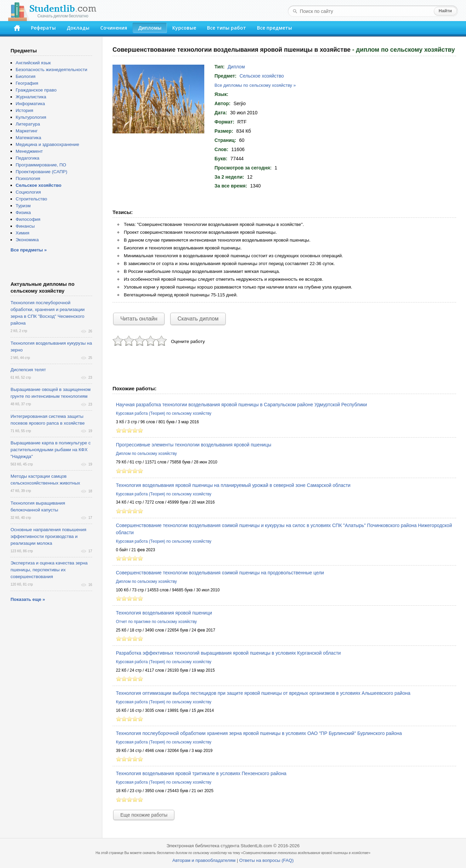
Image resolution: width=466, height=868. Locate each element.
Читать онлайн (139, 319)
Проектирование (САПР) (41, 172)
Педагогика (28, 158)
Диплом (236, 67)
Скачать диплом (198, 319)
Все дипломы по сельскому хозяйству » (255, 85)
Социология (28, 192)
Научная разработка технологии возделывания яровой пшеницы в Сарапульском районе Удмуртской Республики (241, 405)
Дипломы (150, 28)
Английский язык (33, 63)
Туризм (23, 206)
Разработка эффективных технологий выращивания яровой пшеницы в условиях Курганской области (228, 653)
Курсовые (184, 28)
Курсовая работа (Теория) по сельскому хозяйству (164, 413)
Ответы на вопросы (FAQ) (266, 860)
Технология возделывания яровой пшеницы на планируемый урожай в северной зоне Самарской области (233, 485)
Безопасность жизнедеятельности (51, 70)
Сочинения (114, 28)
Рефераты (43, 28)
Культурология (31, 117)
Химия (22, 233)
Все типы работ (227, 28)
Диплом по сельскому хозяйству (146, 454)
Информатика (30, 104)
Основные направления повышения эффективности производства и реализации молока (48, 536)
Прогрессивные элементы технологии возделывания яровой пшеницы (194, 445)
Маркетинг (27, 131)
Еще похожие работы (144, 815)
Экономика (27, 240)
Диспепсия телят (28, 370)
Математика (28, 138)
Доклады (78, 28)
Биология (25, 76)
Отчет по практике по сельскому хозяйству (156, 622)
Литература (28, 124)
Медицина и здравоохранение (47, 144)
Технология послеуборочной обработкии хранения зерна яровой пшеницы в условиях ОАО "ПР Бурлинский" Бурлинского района (259, 733)
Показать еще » (28, 599)
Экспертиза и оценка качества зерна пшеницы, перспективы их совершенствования (49, 570)
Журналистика (31, 97)
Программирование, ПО (41, 165)
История (24, 110)
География (27, 83)
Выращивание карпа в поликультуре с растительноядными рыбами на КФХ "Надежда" (51, 450)
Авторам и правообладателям (204, 860)
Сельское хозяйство (262, 76)
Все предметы (274, 28)
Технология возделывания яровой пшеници (164, 613)
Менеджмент (29, 151)
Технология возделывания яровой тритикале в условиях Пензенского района (201, 773)
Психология (28, 178)
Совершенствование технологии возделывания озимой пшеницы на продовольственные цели (220, 573)
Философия (28, 219)
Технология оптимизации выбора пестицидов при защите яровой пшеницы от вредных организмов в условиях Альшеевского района (263, 693)
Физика (23, 212)
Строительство (31, 199)
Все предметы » (29, 250)
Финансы (25, 226)
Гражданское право (36, 90)
